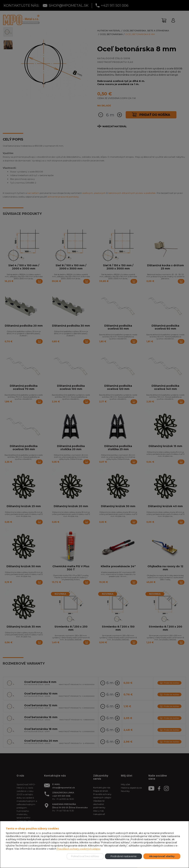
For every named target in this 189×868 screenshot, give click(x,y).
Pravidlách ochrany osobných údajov (79, 849)
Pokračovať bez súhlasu (85, 856)
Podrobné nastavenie (124, 856)
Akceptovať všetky (162, 856)
